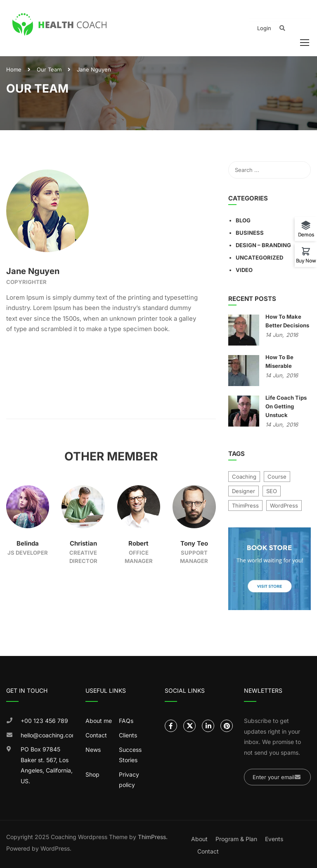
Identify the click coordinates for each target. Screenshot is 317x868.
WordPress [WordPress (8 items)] (284, 506)
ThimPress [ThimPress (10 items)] (245, 506)
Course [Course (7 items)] (277, 477)
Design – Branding (263, 245)
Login (264, 28)
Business (250, 233)
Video (244, 270)
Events (274, 839)
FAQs (126, 721)
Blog (243, 220)
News (93, 750)
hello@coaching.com (47, 735)
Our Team (49, 69)
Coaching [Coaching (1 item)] (244, 477)
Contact (96, 735)
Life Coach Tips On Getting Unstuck (286, 406)
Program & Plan (236, 839)
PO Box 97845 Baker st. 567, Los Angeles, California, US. (47, 765)
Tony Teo (194, 543)
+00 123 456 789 (44, 721)
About (199, 839)
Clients (128, 735)
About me (99, 721)
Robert (138, 543)
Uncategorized (259, 258)
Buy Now (306, 260)
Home (14, 69)
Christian (83, 543)
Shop (92, 774)
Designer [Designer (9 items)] (244, 491)
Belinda (28, 543)
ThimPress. (153, 837)
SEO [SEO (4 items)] (272, 491)
